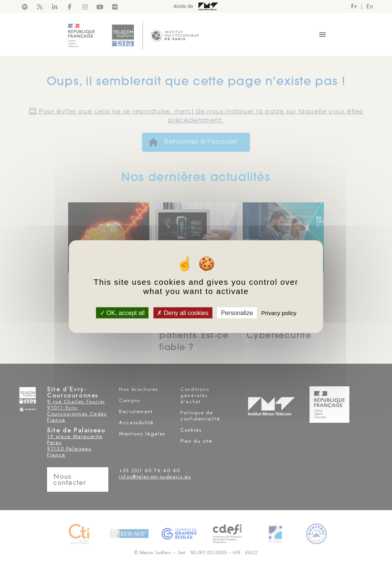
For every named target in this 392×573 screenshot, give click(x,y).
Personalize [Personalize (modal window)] (237, 313)
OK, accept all (122, 313)
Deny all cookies (183, 313)
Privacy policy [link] (279, 313)
